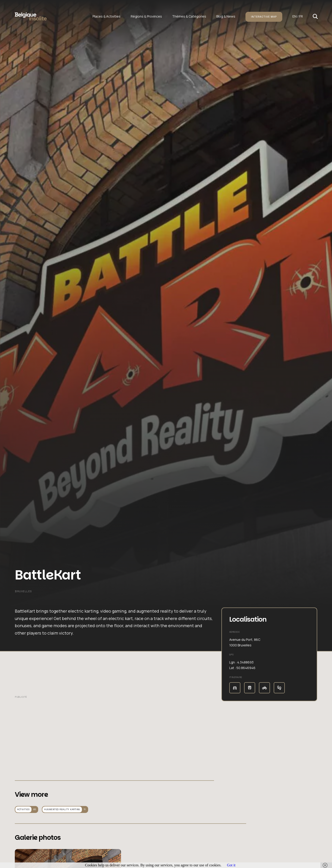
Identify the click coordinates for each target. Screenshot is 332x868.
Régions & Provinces (146, 16)
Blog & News (226, 16)
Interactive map (264, 17)
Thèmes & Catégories (189, 16)
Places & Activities (107, 16)
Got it (231, 865)
